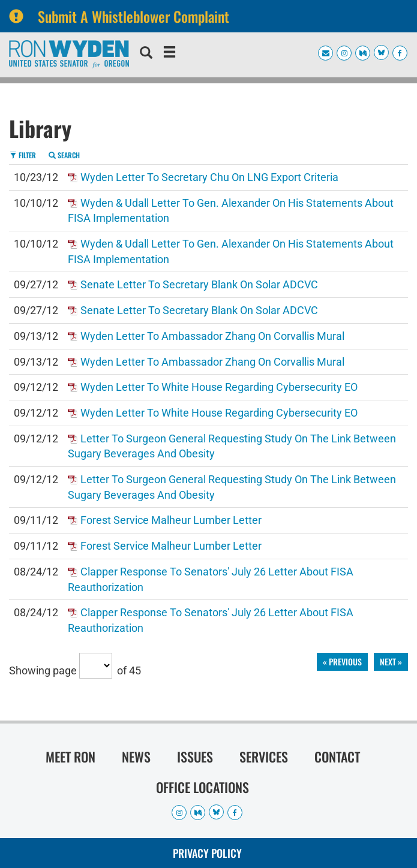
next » (391, 661)
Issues (195, 757)
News (136, 757)
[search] (146, 54)
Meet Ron (70, 757)
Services (264, 757)
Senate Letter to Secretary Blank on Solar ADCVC (199, 284)
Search (64, 155)
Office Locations (202, 787)
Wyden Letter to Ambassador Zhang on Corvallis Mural (212, 336)
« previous (342, 661)
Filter (23, 155)
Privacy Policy (207, 853)
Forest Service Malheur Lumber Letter (171, 520)
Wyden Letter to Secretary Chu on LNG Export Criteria (209, 177)
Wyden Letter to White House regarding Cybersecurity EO (219, 387)
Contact (337, 757)
